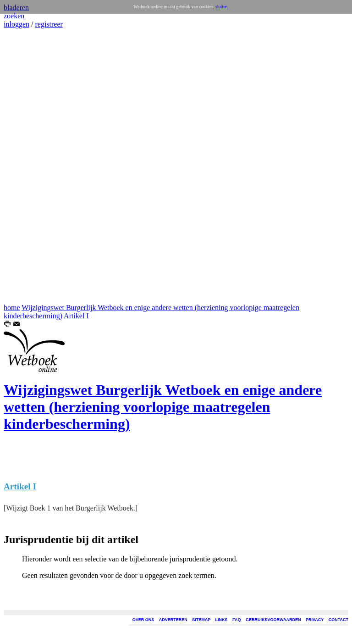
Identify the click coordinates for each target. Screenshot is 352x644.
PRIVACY (315, 620)
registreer (49, 24)
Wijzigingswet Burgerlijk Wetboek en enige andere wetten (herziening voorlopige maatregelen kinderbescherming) (163, 407)
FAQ (237, 620)
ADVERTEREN (173, 620)
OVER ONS (143, 620)
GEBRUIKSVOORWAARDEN (273, 620)
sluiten (222, 7)
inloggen (16, 24)
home (12, 308)
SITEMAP (201, 620)
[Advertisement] (31, 166)
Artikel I (76, 316)
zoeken (14, 16)
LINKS (222, 620)
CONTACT (338, 620)
